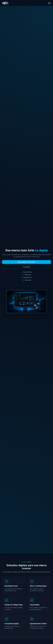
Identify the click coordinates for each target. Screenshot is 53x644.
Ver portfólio (26, 267)
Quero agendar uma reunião (26, 262)
